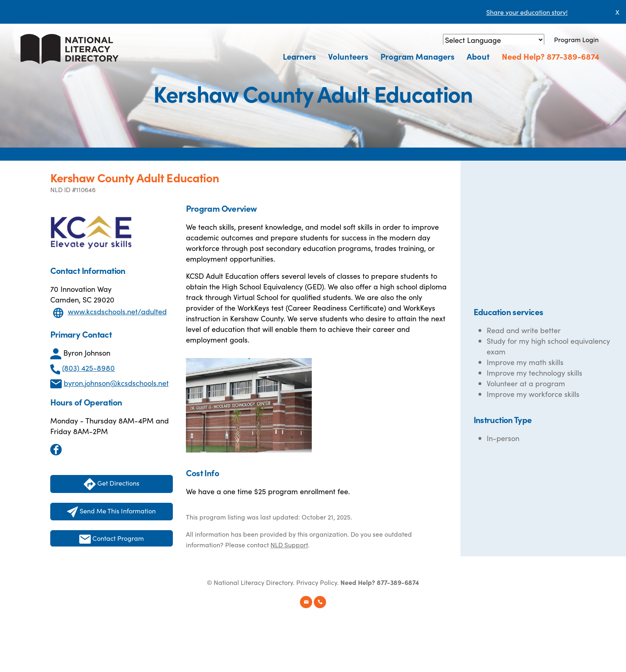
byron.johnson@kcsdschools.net (116, 383)
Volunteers (348, 56)
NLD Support (289, 544)
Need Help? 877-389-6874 (551, 56)
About (478, 56)
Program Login (576, 39)
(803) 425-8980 (88, 368)
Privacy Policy (317, 582)
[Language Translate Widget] (494, 40)
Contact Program (112, 539)
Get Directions (112, 484)
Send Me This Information (111, 512)
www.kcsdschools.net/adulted (117, 311)
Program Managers (417, 56)
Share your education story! (527, 12)
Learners (299, 56)
